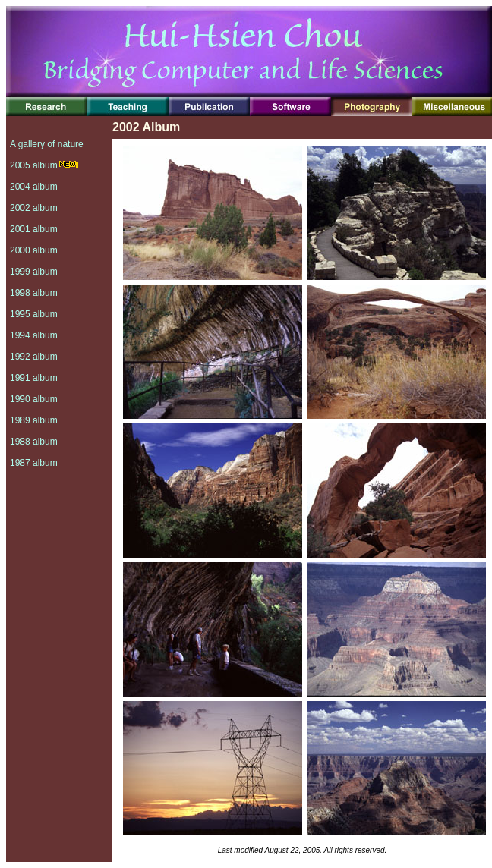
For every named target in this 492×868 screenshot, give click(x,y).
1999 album (34, 272)
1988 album (34, 442)
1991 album (34, 378)
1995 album (34, 314)
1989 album (34, 420)
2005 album (34, 165)
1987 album (34, 463)
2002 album (34, 208)
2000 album (34, 250)
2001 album (34, 229)
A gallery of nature (47, 144)
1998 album (34, 293)
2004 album (34, 187)
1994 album (34, 335)
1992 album (34, 357)
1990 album (34, 399)
